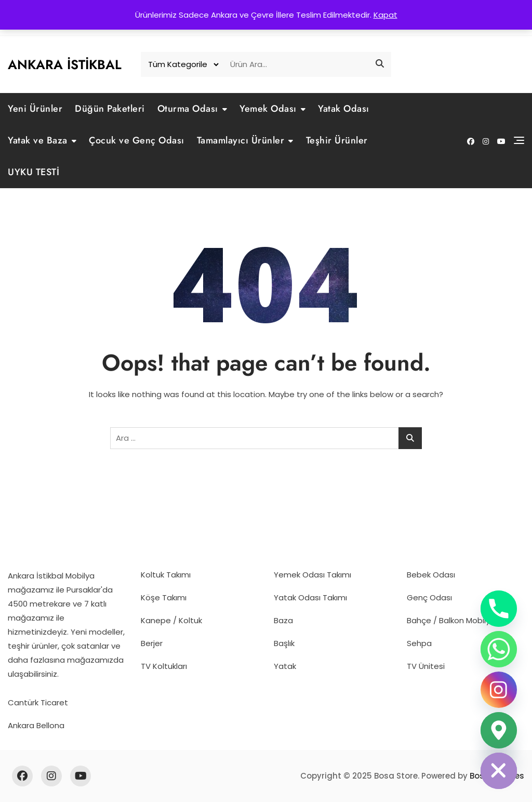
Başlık (284, 643)
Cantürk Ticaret (38, 702)
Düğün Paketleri (110, 109)
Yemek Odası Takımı (312, 575)
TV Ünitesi (426, 666)
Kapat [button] (385, 15)
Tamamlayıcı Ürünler (241, 140)
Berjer (152, 643)
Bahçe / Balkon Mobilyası (454, 620)
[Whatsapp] (499, 649)
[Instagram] (499, 690)
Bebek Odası (431, 575)
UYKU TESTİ (34, 172)
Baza (283, 620)
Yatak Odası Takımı (310, 597)
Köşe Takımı (164, 597)
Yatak (285, 666)
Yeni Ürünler (35, 109)
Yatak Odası (344, 109)
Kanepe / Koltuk (171, 620)
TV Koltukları (164, 666)
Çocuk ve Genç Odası (137, 140)
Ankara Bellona (36, 725)
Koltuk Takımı (166, 575)
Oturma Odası (188, 109)
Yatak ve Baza (38, 140)
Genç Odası (429, 597)
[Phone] (499, 609)
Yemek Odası (268, 109)
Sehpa (419, 643)
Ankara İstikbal (65, 64)
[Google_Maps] (499, 730)
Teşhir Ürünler (337, 140)
